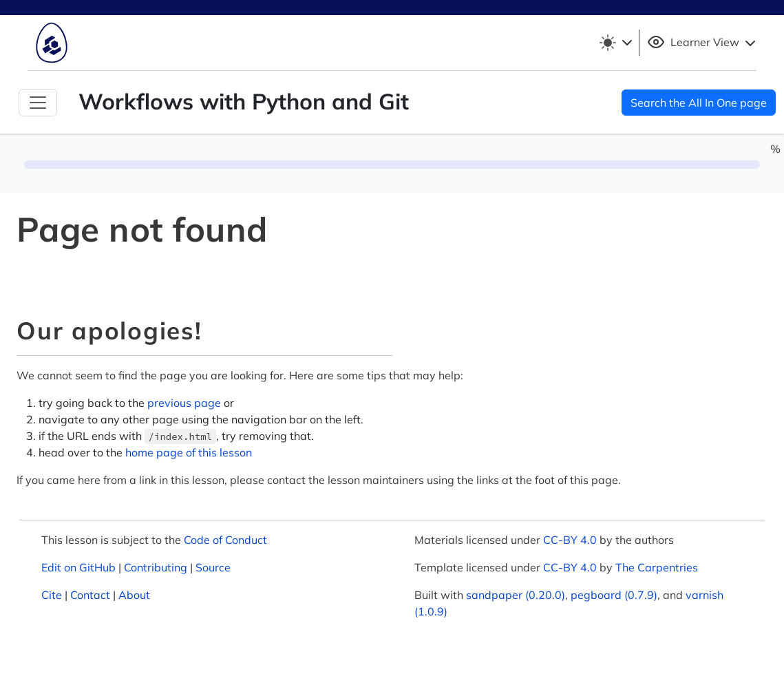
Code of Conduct (225, 540)
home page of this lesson (189, 452)
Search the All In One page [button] (699, 103)
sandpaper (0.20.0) (516, 595)
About (134, 595)
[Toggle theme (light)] (615, 43)
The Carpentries (657, 567)
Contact (90, 595)
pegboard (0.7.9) (614, 595)
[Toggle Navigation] (38, 103)
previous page (184, 403)
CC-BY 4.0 (570, 540)
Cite (52, 595)
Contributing (156, 567)
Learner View (703, 43)
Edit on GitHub (78, 567)
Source (213, 567)
